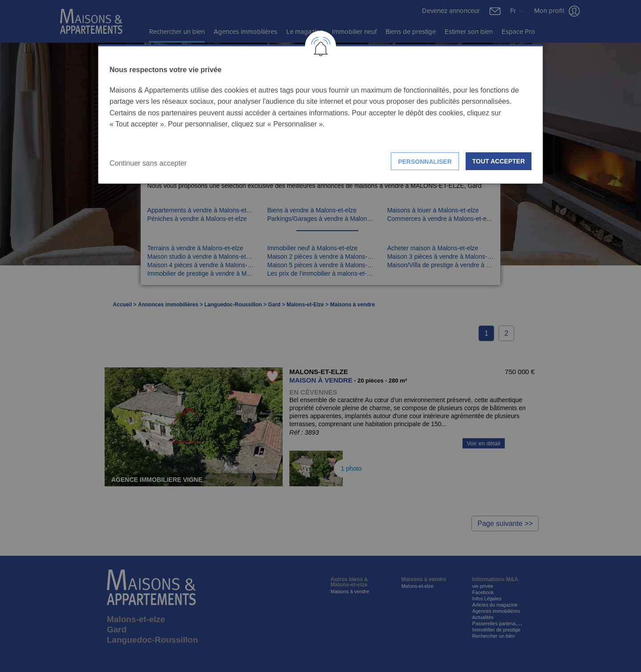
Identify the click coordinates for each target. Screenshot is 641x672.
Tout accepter (499, 161)
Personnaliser (425, 162)
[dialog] (320, 114)
